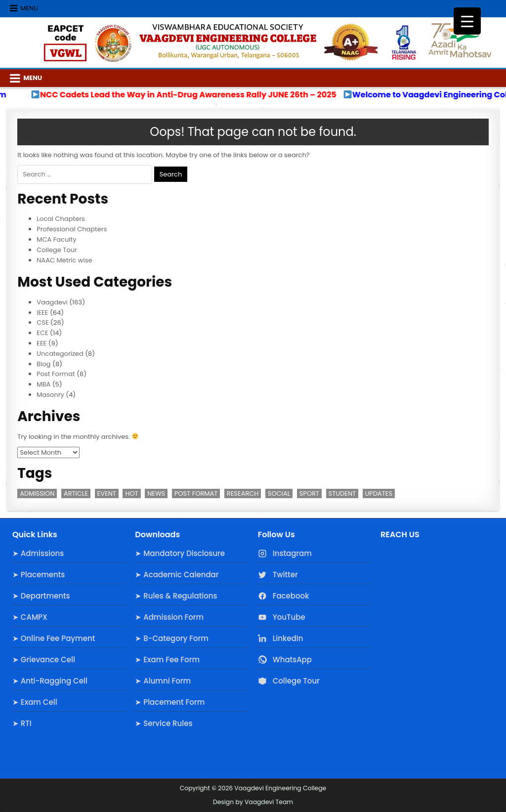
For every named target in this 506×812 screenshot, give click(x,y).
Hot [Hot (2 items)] (131, 493)
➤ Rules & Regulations (176, 596)
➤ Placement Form (170, 702)
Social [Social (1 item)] (279, 493)
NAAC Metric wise (64, 260)
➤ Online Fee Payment (54, 638)
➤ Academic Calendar (177, 575)
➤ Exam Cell (35, 702)
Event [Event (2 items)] (107, 493)
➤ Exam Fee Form (167, 660)
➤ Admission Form (169, 617)
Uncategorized (60, 354)
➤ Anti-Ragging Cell (50, 681)
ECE (42, 333)
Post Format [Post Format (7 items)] (196, 493)
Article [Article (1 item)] (76, 493)
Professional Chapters (72, 229)
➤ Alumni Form (163, 681)
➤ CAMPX (30, 617)
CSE (42, 322)
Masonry (50, 395)
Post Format (56, 374)
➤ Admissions (38, 553)
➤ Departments (41, 596)
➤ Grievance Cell (44, 660)
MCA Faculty (56, 239)
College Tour (57, 250)
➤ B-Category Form (172, 638)
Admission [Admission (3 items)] (37, 493)
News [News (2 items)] (156, 493)
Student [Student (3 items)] (342, 493)
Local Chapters (61, 219)
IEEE (42, 313)
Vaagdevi (52, 302)
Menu (29, 8)
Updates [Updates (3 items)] (379, 493)
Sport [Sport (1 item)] (309, 493)
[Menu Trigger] (467, 21)
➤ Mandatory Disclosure (180, 553)
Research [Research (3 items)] (243, 493)
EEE (42, 343)
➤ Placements (39, 575)
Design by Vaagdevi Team (253, 802)
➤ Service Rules (164, 723)
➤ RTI (22, 723)
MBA (43, 384)
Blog (43, 364)
